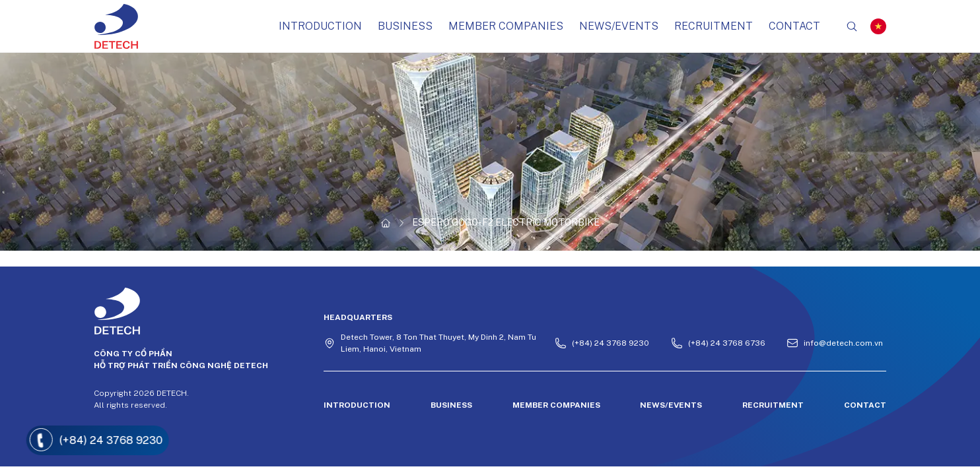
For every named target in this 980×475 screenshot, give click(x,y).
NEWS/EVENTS (619, 26)
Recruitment (714, 26)
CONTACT (794, 26)
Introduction (320, 26)
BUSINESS (405, 26)
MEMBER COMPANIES (506, 26)
